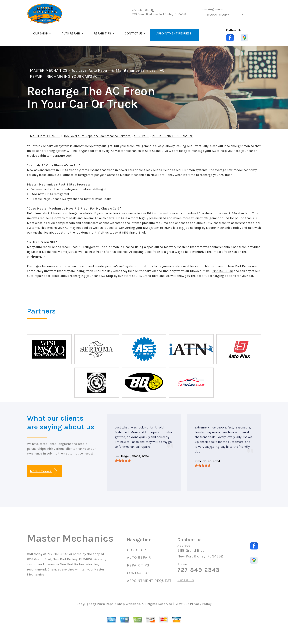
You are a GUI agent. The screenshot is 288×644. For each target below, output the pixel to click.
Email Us (186, 580)
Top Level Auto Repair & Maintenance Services (113, 70)
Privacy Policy (201, 604)
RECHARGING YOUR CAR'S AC (72, 76)
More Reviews (44, 471)
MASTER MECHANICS (49, 70)
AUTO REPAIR (71, 33)
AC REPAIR (141, 136)
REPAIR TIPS (102, 33)
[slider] (123, 461)
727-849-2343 (141, 10)
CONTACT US (134, 33)
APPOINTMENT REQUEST (174, 33)
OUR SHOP (40, 33)
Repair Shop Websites (123, 604)
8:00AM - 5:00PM (218, 15)
